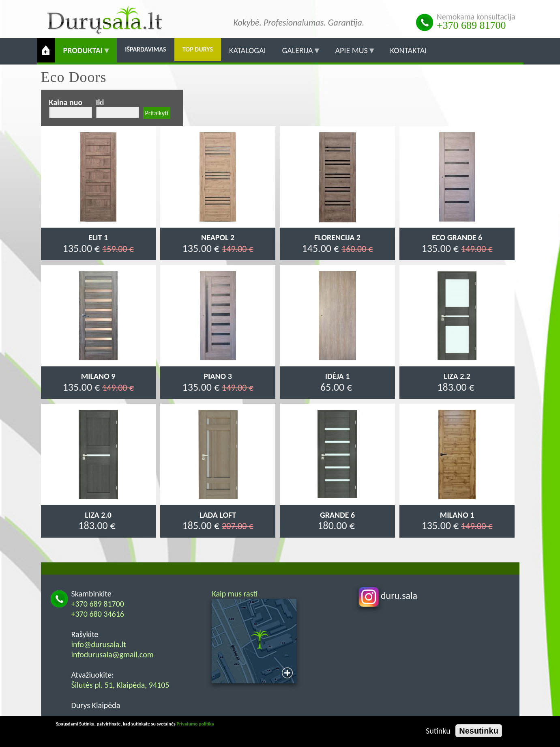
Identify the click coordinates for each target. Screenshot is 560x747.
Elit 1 (98, 237)
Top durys (198, 49)
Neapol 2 (218, 237)
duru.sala (388, 595)
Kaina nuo (66, 102)
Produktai (83, 54)
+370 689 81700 (471, 25)
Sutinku (438, 731)
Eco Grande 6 (457, 237)
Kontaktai (409, 50)
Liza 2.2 (457, 376)
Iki (100, 102)
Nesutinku (479, 731)
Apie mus (351, 54)
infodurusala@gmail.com (113, 654)
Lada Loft (218, 515)
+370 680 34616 (98, 614)
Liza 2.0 (98, 515)
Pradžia (46, 50)
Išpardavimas (146, 49)
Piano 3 (218, 376)
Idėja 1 (338, 376)
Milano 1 (457, 515)
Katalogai (248, 50)
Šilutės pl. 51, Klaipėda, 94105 (120, 685)
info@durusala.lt (99, 644)
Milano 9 (98, 376)
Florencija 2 (337, 237)
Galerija (298, 54)
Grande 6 (337, 515)
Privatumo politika (195, 724)
